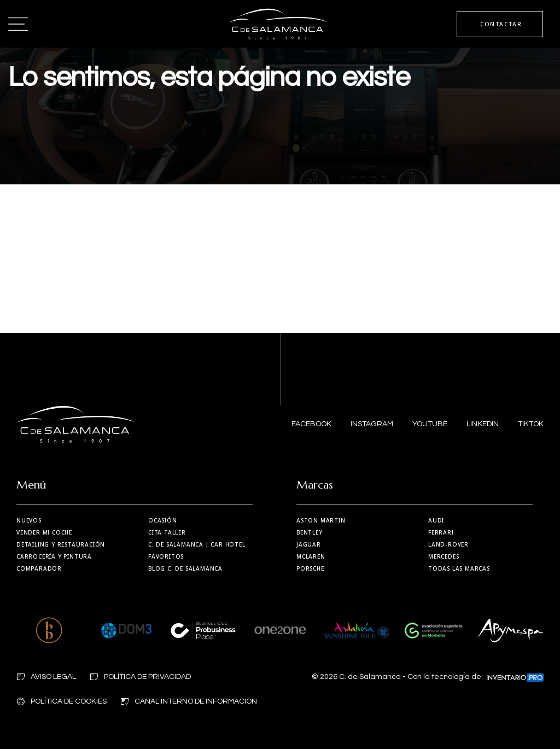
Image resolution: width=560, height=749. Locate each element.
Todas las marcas (459, 568)
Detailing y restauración (61, 544)
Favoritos (166, 556)
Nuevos (29, 520)
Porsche (310, 568)
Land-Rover (448, 544)
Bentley (310, 532)
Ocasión (163, 520)
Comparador (39, 568)
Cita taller (167, 532)
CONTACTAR (499, 24)
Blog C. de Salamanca (185, 568)
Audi (436, 520)
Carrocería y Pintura (54, 556)
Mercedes (444, 556)
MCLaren (311, 556)
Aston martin (321, 520)
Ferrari (441, 532)
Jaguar (309, 544)
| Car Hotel (197, 544)
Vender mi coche (44, 532)
